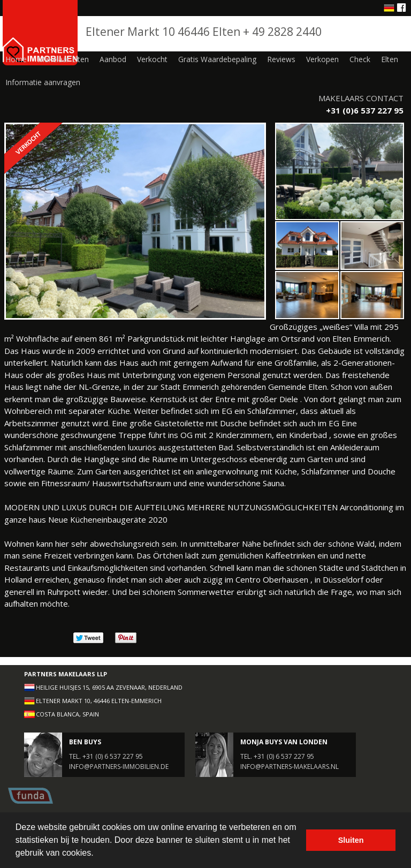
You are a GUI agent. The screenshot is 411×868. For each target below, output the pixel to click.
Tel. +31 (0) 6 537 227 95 (106, 756)
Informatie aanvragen (43, 82)
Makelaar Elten (63, 59)
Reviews (281, 59)
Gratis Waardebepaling (217, 59)
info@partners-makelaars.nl (290, 767)
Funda (31, 796)
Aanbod (113, 59)
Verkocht (152, 59)
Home (16, 59)
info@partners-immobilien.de (119, 767)
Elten (390, 59)
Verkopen (322, 59)
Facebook (402, 7)
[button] (97, 854)
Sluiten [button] (351, 840)
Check (360, 59)
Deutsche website (389, 8)
